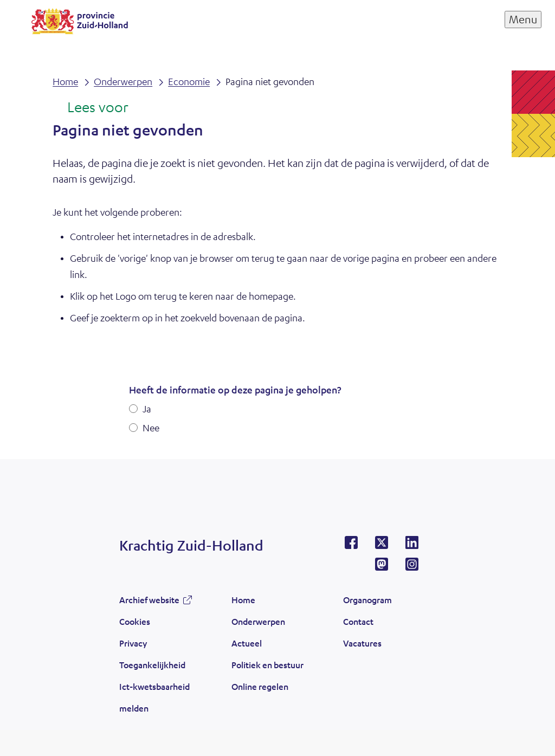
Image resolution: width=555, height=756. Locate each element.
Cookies (135, 621)
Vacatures (362, 643)
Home (243, 600)
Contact (358, 621)
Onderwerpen (258, 621)
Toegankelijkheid (152, 665)
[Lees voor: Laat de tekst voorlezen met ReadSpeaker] (90, 108)
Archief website (149, 600)
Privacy (133, 643)
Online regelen (260, 686)
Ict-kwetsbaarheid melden (154, 697)
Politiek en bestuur (267, 665)
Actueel (247, 643)
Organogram (367, 600)
